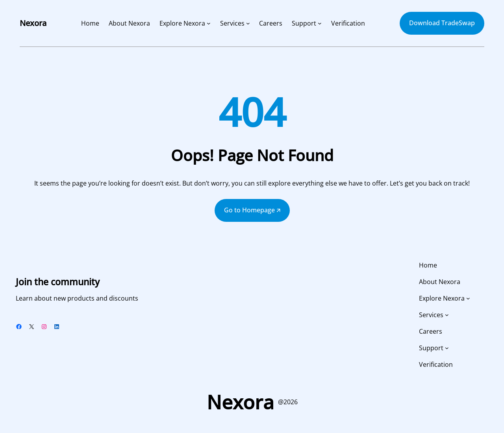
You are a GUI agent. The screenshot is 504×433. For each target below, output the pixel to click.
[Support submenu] (320, 23)
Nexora (33, 23)
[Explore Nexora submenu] (209, 23)
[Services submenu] (248, 23)
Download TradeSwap (442, 23)
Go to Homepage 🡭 (252, 210)
